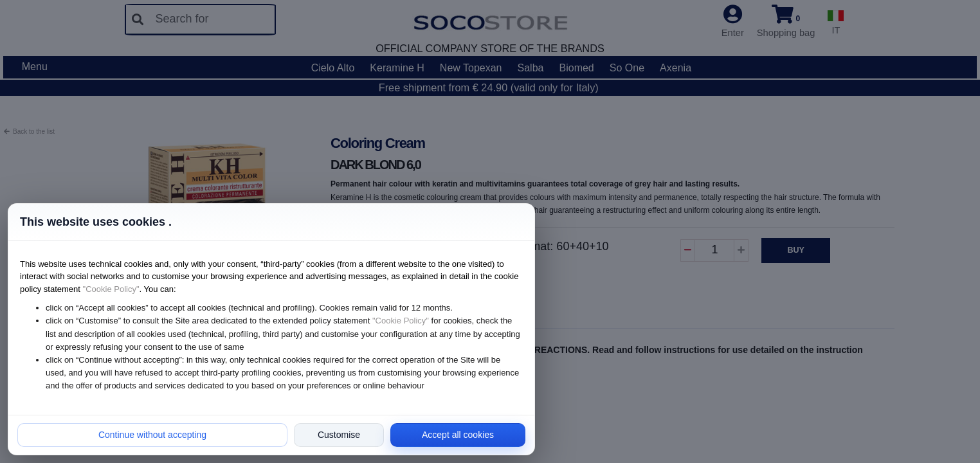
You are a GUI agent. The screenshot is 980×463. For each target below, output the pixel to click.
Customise (339, 435)
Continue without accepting (152, 435)
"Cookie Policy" (111, 289)
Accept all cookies (458, 435)
